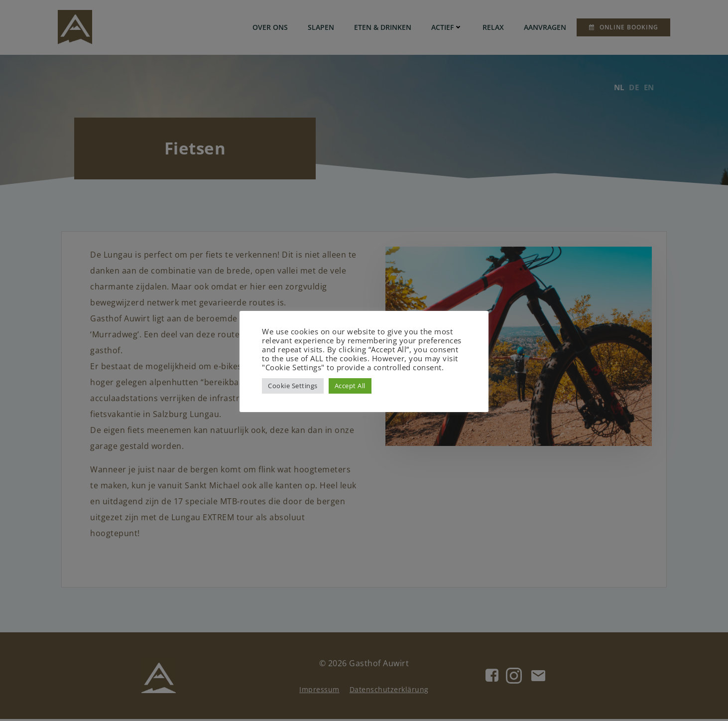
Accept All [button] (350, 386)
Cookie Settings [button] (293, 386)
